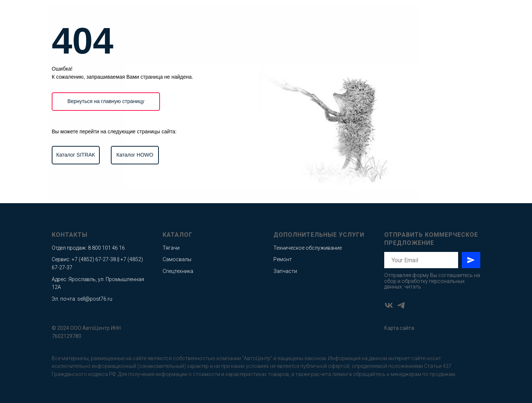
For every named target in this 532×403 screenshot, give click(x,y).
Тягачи (171, 248)
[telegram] (401, 305)
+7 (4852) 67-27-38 (94, 259)
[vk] (389, 305)
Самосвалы (177, 259)
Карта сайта (399, 328)
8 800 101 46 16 (106, 248)
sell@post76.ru (95, 299)
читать (413, 287)
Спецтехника (178, 271)
